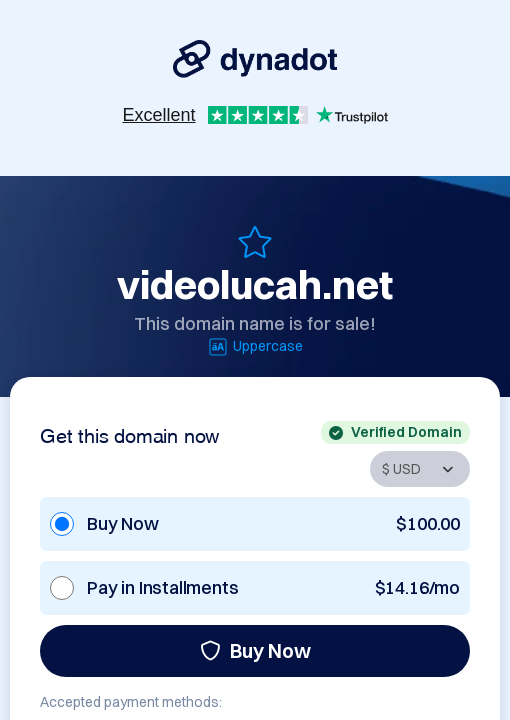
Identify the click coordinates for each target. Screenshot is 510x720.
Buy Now (255, 650)
